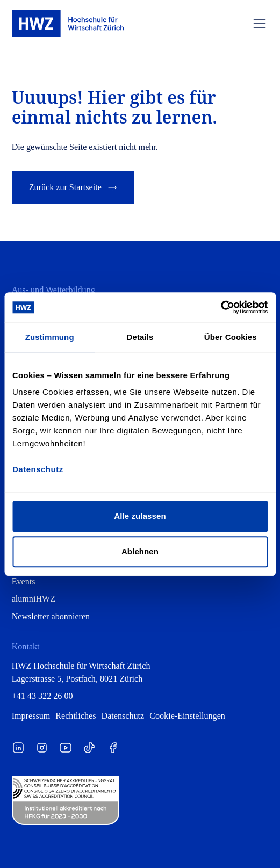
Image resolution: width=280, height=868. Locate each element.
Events (24, 581)
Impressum (31, 716)
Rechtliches (76, 716)
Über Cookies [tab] (231, 337)
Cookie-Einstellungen (187, 716)
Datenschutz (123, 716)
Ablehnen (140, 551)
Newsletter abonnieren (51, 616)
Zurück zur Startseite (74, 187)
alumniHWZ (34, 599)
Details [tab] (140, 337)
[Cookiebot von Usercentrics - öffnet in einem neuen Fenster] (221, 307)
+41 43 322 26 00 (42, 696)
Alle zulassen (140, 516)
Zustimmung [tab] (50, 337)
